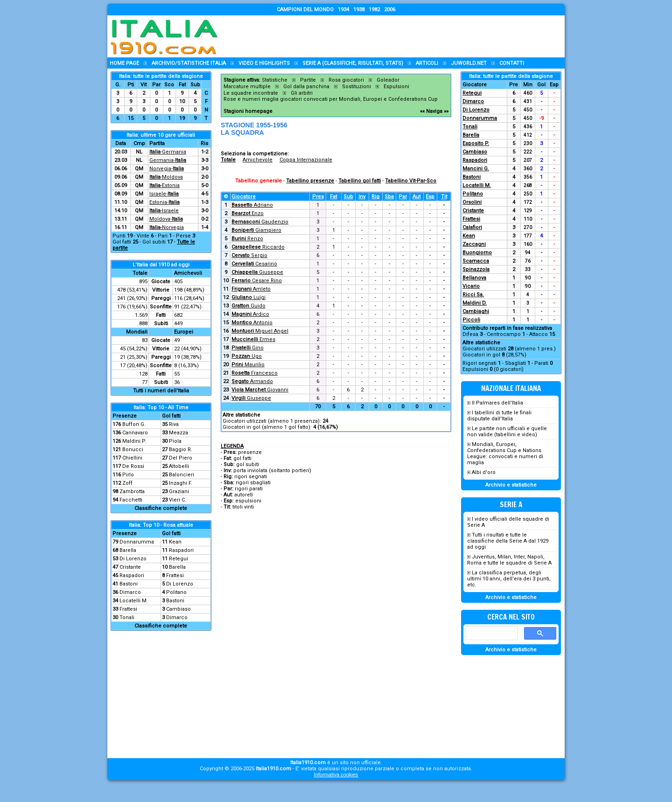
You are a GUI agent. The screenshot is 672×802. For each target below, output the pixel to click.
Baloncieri (182, 475)
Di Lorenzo (133, 559)
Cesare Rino (257, 281)
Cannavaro (135, 433)
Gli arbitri (302, 93)
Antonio (252, 323)
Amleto (251, 289)
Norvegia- (167, 169)
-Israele (164, 211)
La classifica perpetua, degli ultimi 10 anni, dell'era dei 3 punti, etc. (509, 579)
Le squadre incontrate (251, 93)
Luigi (248, 297)
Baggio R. (181, 450)
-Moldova (166, 177)
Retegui (178, 559)
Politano (176, 592)
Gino (248, 348)
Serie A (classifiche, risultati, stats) (353, 63)
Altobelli (179, 466)
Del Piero (181, 458)
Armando (252, 381)
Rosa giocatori (346, 80)
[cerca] (491, 634)
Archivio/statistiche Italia (189, 63)
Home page (124, 63)
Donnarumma (137, 542)
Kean (175, 542)
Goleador (388, 80)
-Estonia (164, 185)
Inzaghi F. (181, 483)
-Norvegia (167, 227)
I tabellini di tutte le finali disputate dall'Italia (499, 416)
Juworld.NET (469, 63)
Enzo (248, 213)
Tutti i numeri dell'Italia (161, 391)
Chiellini (132, 458)
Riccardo (258, 247)
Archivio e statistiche (511, 485)
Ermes (253, 339)
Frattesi (175, 575)
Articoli (427, 63)
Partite (308, 80)
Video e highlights (264, 63)
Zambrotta (132, 492)
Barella (128, 550)
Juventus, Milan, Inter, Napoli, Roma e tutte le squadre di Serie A (509, 560)
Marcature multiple (247, 87)
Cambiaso (178, 609)
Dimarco (130, 592)
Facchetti (131, 500)
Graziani (179, 492)
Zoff (127, 483)
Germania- (168, 160)
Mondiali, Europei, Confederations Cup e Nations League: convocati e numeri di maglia (505, 453)
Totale (228, 160)
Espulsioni (396, 87)
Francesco (255, 373)
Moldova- (166, 219)
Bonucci (133, 450)
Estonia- (164, 202)
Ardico (250, 314)
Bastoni (129, 584)
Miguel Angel (260, 331)
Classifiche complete (161, 508)
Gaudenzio (260, 222)
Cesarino (254, 264)
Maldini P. (134, 441)
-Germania (168, 152)
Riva (174, 424)
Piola (175, 441)
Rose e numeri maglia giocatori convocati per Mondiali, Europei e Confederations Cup (331, 99)
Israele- (164, 194)
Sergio (249, 255)
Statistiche (275, 80)
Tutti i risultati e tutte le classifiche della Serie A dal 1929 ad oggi (508, 541)
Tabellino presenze (310, 181)
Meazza (178, 433)
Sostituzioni (357, 87)
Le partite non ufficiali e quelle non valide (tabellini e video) (507, 432)
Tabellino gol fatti (360, 181)
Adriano (252, 205)
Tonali (127, 617)
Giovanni (260, 390)
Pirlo (128, 475)
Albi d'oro (484, 472)
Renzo (247, 239)
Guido (248, 306)
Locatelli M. (134, 601)
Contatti (512, 63)
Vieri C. (178, 500)
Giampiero (256, 230)
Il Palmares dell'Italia (497, 403)
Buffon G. (134, 424)
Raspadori (181, 550)
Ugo (247, 356)
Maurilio (248, 365)
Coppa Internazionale (306, 160)
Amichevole (258, 160)
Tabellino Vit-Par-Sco (411, 181)
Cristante (130, 567)
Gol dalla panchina (306, 87)
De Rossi (133, 466)
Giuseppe (257, 272)
